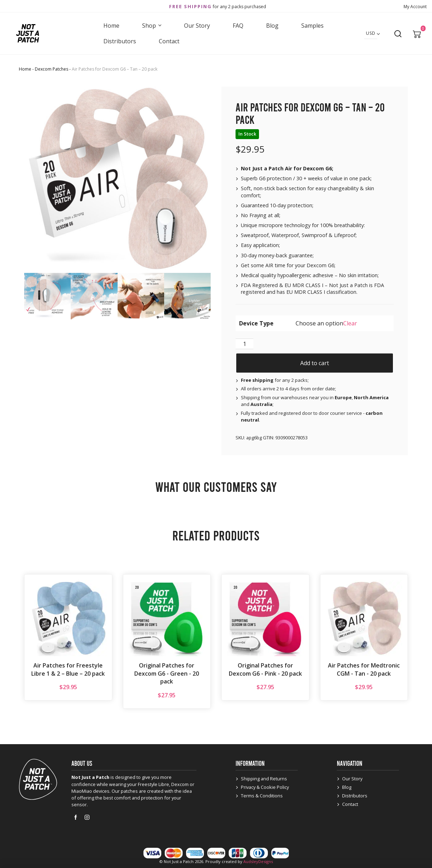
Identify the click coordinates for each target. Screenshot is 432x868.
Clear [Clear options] (350, 323)
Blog (272, 26)
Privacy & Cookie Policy (265, 787)
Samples (312, 26)
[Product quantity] (244, 344)
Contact (169, 41)
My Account (415, 7)
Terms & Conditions (262, 796)
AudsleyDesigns (258, 861)
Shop (152, 26)
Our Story (197, 26)
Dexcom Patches (52, 69)
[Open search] (398, 33)
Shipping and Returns (264, 779)
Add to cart (315, 363)
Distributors (120, 41)
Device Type (256, 323)
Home (111, 26)
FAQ (238, 26)
